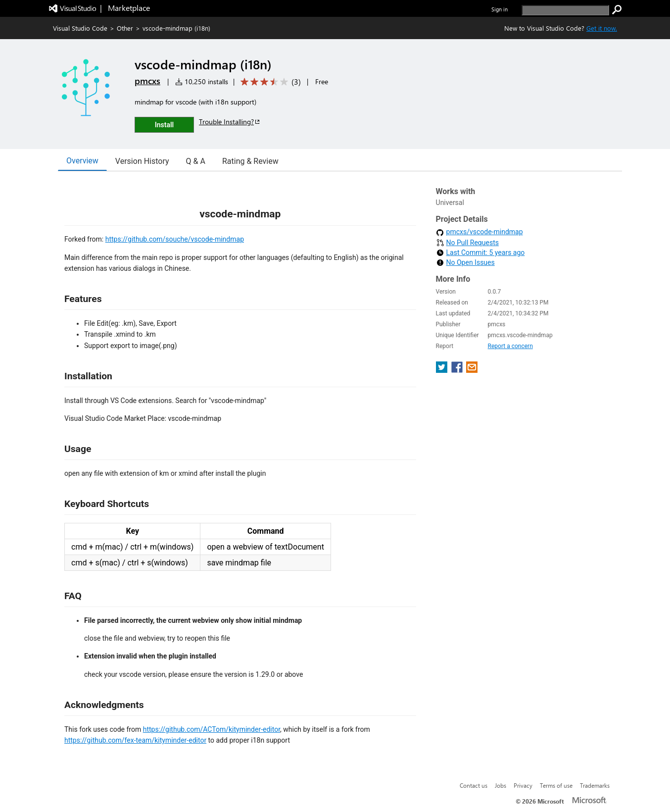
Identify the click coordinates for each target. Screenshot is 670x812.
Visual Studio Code (80, 28)
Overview (82, 161)
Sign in (500, 9)
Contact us (474, 785)
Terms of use (556, 785)
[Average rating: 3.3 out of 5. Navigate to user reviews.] (269, 82)
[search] (565, 10)
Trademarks (595, 785)
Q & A (196, 161)
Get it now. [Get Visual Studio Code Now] (602, 28)
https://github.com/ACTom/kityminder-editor (212, 729)
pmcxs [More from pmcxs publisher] (147, 81)
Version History (142, 161)
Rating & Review (250, 161)
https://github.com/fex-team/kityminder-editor (135, 740)
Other (125, 28)
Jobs (501, 785)
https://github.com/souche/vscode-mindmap (175, 239)
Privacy (523, 785)
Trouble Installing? (230, 122)
